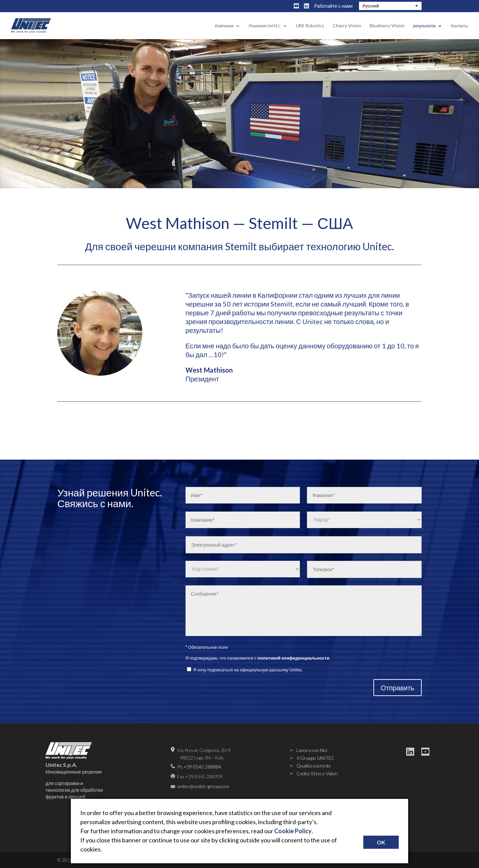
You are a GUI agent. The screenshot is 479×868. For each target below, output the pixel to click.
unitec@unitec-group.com (203, 786)
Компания (224, 26)
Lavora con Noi (312, 750)
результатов (424, 26)
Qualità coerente (314, 766)
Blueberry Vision (387, 26)
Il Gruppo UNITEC (316, 758)
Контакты (459, 26)
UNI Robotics (310, 26)
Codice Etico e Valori (317, 773)
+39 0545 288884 (202, 767)
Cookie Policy (293, 831)
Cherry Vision (347, 26)
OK (381, 842)
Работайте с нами (333, 6)
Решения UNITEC (265, 26)
